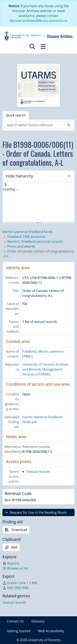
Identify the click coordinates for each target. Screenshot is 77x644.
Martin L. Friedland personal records (35, 241)
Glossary (38, 621)
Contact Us (15, 621)
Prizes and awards (21, 246)
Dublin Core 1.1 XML (20, 583)
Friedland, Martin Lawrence (43, 351)
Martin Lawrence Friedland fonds (27, 232)
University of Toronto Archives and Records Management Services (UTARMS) (45, 369)
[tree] (38, 202)
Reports (11, 563)
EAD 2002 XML (16, 588)
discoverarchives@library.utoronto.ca (38, 21)
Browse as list (15, 568)
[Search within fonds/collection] (34, 125)
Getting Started (19, 631)
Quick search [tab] (16, 115)
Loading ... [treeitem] (11, 189)
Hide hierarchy (20, 176)
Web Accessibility (51, 631)
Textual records (38, 472)
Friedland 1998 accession (26, 237)
